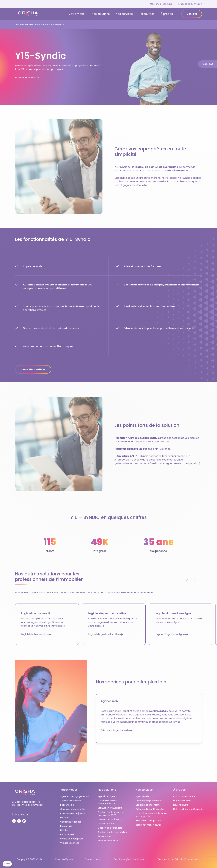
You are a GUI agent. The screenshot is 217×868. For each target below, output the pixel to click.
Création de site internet (149, 805)
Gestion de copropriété (110, 828)
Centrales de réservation (73, 809)
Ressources (147, 14)
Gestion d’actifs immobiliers (113, 832)
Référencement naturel (148, 825)
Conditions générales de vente (130, 859)
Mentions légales (64, 859)
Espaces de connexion (190, 4)
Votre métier (77, 14)
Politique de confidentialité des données (179, 859)
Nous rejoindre (181, 805)
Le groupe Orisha (182, 801)
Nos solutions (101, 14)
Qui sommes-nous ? (184, 796)
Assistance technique (161, 4)
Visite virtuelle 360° (108, 841)
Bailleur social (67, 805)
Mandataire (66, 826)
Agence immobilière (71, 801)
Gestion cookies (93, 859)
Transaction (104, 836)
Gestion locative (107, 824)
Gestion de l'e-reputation (149, 821)
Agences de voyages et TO (75, 796)
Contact (192, 14)
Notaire (64, 830)
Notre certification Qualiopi (188, 809)
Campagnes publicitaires (149, 801)
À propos (167, 14)
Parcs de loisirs (68, 834)
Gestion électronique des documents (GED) (111, 814)
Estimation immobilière (110, 808)
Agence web (142, 796)
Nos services (124, 14)
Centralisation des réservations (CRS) (108, 802)
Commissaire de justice (73, 813)
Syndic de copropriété (72, 839)
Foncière (65, 818)
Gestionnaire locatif (71, 822)
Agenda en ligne (106, 796)
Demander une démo (33, 369)
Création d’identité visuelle (150, 809)
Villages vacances (70, 843)
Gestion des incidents (109, 819)
